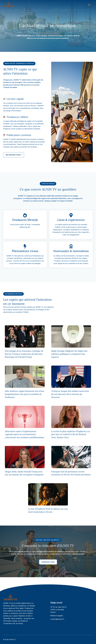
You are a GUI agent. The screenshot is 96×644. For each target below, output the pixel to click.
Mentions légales (57, 616)
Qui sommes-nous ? (14, 155)
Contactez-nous (48, 562)
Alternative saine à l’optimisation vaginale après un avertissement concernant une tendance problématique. (25, 434)
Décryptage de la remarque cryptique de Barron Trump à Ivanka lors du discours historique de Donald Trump (24, 354)
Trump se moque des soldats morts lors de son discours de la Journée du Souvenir (70, 394)
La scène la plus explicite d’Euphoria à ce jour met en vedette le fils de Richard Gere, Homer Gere (71, 434)
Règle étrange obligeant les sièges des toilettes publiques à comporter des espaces (69, 354)
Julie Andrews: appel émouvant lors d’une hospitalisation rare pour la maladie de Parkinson (25, 394)
